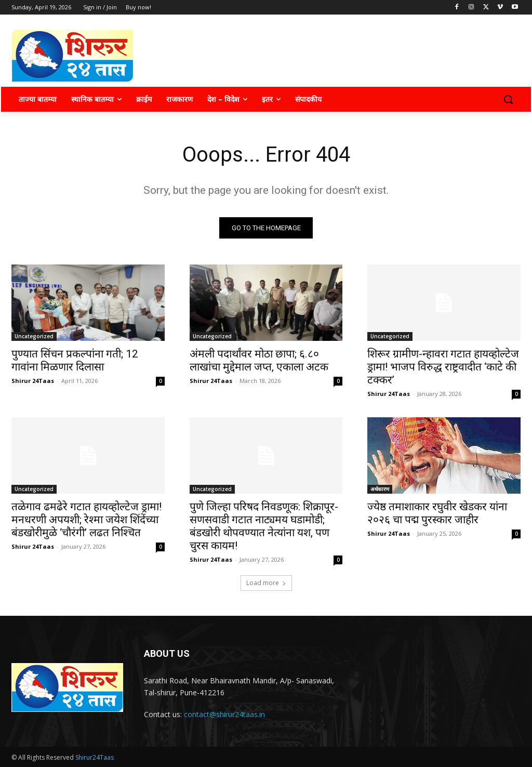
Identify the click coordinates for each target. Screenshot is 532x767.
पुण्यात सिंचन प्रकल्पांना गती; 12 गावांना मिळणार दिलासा (75, 360)
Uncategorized (34, 336)
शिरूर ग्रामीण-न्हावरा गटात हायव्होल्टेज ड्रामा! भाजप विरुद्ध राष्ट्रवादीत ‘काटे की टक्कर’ (443, 367)
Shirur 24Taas (33, 381)
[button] (508, 99)
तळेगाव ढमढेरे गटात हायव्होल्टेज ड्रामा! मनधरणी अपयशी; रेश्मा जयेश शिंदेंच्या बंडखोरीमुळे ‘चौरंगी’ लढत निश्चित (87, 520)
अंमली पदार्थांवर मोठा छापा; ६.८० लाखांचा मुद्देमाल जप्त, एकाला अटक (259, 360)
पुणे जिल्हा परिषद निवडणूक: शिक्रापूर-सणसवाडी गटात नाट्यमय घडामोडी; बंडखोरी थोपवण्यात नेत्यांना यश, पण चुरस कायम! (264, 527)
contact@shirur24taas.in (224, 714)
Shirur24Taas (95, 757)
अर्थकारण (380, 490)
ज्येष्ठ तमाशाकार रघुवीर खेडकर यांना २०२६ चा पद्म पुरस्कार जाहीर (437, 514)
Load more (266, 583)
